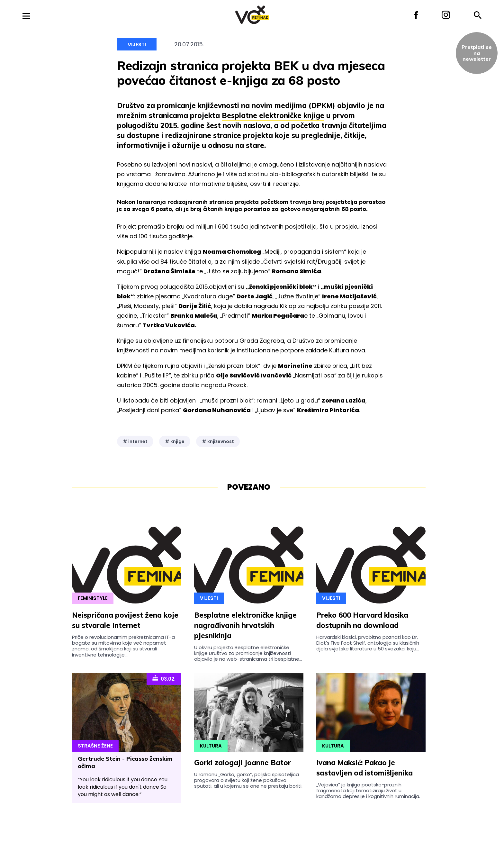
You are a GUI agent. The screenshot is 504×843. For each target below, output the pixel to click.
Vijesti (137, 45)
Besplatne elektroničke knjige (273, 115)
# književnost (218, 441)
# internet (135, 441)
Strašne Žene (95, 746)
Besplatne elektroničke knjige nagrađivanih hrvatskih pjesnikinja (245, 625)
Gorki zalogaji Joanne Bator (243, 763)
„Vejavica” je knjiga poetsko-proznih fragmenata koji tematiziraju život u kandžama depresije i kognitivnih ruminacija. (368, 791)
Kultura (211, 746)
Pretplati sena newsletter (477, 53)
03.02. (164, 678)
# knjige (175, 441)
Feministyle (93, 598)
